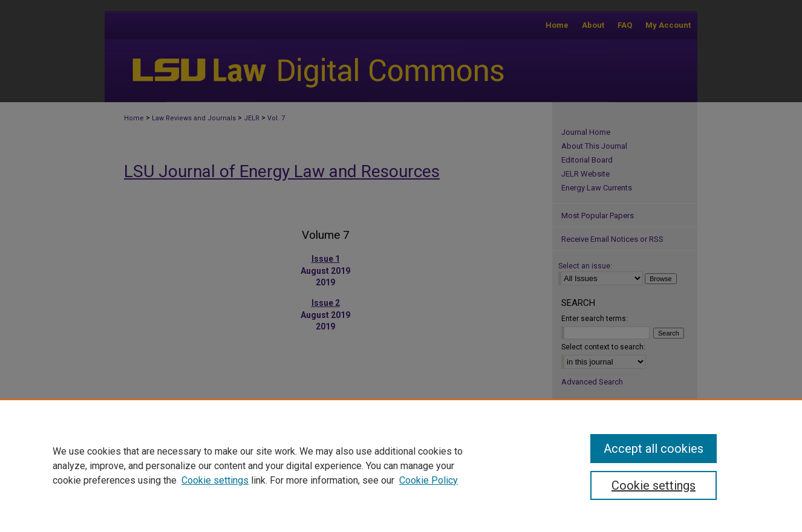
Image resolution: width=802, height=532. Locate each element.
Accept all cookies (654, 449)
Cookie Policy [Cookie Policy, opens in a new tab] (429, 480)
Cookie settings (215, 480)
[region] (401, 465)
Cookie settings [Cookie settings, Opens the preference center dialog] (654, 485)
